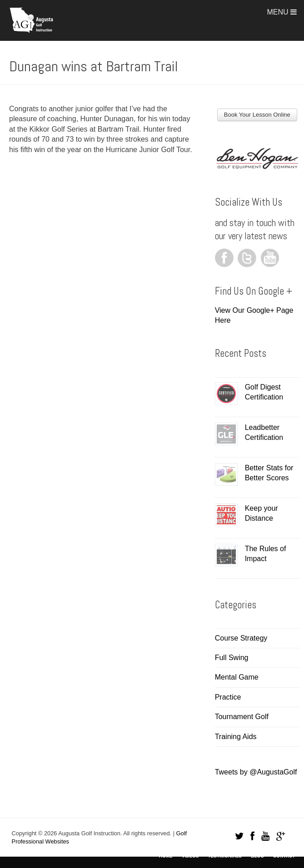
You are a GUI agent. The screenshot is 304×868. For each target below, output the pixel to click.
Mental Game (237, 677)
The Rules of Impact (266, 554)
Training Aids (236, 737)
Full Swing (232, 658)
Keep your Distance (262, 513)
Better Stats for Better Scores (269, 473)
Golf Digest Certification (264, 392)
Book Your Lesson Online (257, 115)
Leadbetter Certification (264, 432)
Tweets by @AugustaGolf (256, 772)
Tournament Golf (242, 717)
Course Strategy (241, 638)
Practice (228, 697)
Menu (282, 12)
